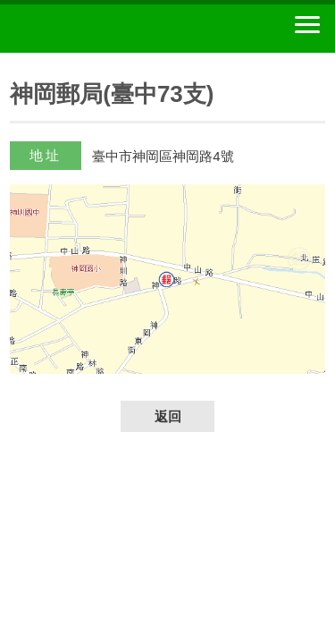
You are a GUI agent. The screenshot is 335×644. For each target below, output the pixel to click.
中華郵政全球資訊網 (112, 29)
